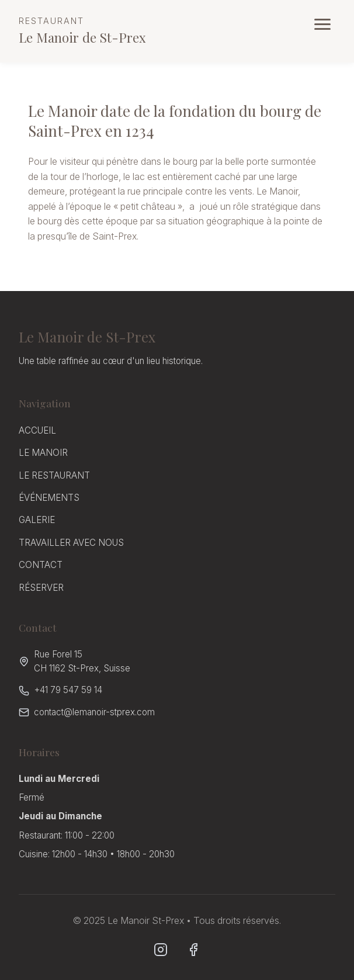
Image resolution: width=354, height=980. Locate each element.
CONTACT (41, 565)
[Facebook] (193, 950)
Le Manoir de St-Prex (82, 30)
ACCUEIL (37, 430)
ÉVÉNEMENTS (49, 498)
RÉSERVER (41, 588)
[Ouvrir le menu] (322, 24)
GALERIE (37, 520)
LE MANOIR (43, 453)
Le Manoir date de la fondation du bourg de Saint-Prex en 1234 (154, 120)
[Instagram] (161, 950)
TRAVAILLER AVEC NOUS (71, 543)
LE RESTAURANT (54, 475)
